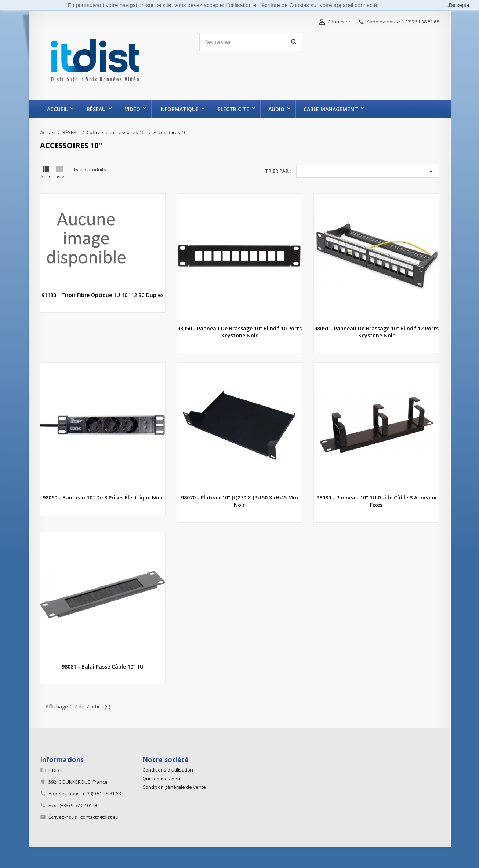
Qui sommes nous (163, 779)
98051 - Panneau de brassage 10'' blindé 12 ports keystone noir (376, 332)
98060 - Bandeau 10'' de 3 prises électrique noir (103, 497)
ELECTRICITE (233, 109)
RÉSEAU (96, 109)
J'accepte (458, 5)
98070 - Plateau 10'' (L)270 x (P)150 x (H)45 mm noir (239, 501)
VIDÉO (133, 109)
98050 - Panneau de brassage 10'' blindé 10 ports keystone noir (239, 332)
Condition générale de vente (174, 787)
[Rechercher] (251, 42)
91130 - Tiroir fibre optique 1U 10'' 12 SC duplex (103, 295)
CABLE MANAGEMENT (331, 109)
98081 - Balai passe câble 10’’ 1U (103, 666)
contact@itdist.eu (99, 817)
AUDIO (276, 109)
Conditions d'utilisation (168, 770)
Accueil (57, 109)
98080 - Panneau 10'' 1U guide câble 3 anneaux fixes (376, 501)
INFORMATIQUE (179, 109)
